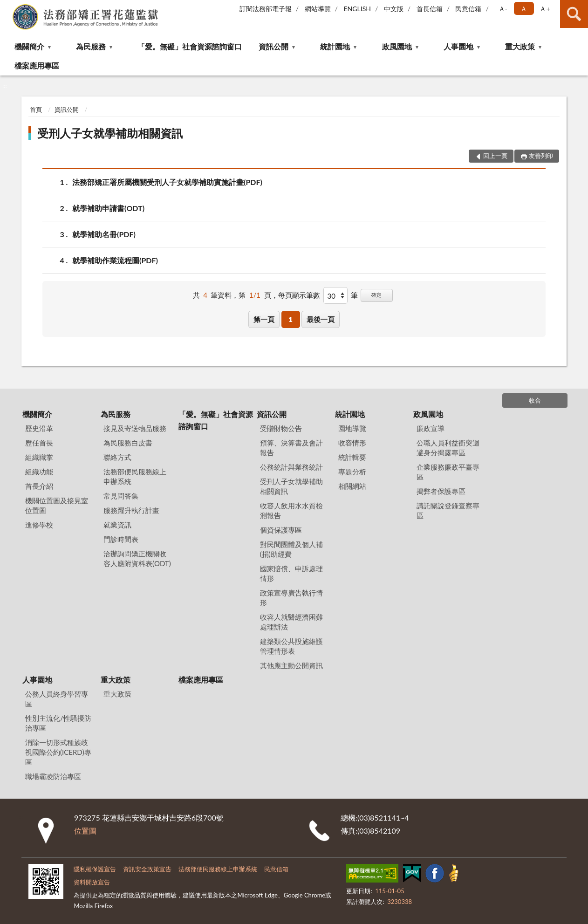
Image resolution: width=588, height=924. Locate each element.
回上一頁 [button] (495, 156)
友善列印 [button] (541, 156)
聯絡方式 (117, 457)
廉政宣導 (431, 428)
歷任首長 (39, 443)
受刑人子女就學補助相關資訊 (110, 133)
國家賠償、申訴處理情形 (291, 573)
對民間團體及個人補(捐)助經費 (291, 549)
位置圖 (85, 831)
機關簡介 (29, 46)
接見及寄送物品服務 (135, 428)
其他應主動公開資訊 (291, 665)
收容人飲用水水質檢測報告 (291, 510)
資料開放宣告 (92, 882)
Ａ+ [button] (545, 9)
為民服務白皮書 (128, 443)
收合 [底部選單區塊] (535, 400)
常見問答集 (121, 496)
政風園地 (397, 46)
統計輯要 (352, 457)
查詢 (574, 14)
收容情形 (352, 443)
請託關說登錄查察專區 (448, 510)
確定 (376, 295)
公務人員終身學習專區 (57, 699)
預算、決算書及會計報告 (291, 448)
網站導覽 (318, 9)
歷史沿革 (39, 428)
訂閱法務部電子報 (266, 9)
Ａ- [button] (503, 9)
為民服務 (91, 46)
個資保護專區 (281, 530)
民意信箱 (468, 9)
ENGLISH (357, 9)
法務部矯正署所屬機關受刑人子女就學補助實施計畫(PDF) (167, 182)
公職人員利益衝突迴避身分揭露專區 (448, 448)
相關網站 (352, 486)
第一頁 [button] (264, 319)
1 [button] (291, 319)
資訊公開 (273, 46)
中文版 (394, 9)
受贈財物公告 (281, 428)
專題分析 (352, 472)
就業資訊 (117, 525)
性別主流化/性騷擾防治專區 (58, 723)
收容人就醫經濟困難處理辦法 (291, 622)
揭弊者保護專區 (441, 491)
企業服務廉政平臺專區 (448, 472)
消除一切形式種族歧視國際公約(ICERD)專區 (58, 752)
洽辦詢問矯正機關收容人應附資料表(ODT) (137, 558)
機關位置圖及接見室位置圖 (57, 505)
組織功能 (39, 472)
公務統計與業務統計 (291, 467)
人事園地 (458, 46)
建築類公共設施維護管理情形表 (291, 646)
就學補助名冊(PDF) (104, 234)
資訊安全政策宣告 (147, 869)
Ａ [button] (524, 9)
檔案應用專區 (37, 65)
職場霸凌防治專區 (53, 776)
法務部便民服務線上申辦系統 (135, 476)
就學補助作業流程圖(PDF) (115, 260)
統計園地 (335, 46)
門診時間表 (121, 539)
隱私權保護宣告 (95, 869)
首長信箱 (430, 9)
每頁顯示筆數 (299, 295)
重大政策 (520, 46)
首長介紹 (39, 486)
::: (7, 7)
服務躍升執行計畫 (131, 510)
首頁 (36, 110)
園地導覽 (352, 428)
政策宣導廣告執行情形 (291, 598)
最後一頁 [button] (321, 319)
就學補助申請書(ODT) (108, 208)
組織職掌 (39, 457)
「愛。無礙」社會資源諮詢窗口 (190, 46)
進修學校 (39, 525)
